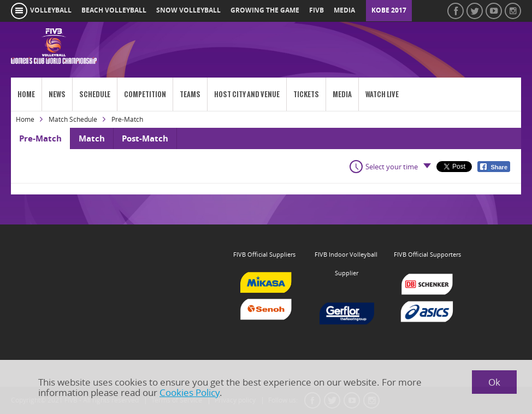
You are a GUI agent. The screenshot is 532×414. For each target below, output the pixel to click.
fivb (317, 10)
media (344, 10)
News (57, 94)
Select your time (392, 167)
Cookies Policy (190, 392)
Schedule (95, 94)
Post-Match (145, 138)
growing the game (265, 10)
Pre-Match (40, 138)
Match (92, 138)
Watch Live (382, 94)
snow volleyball (188, 10)
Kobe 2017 (389, 10)
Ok (494, 382)
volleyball (51, 10)
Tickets (306, 94)
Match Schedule (73, 119)
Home (26, 94)
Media (342, 94)
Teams (190, 94)
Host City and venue (247, 94)
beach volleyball (114, 10)
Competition (145, 94)
